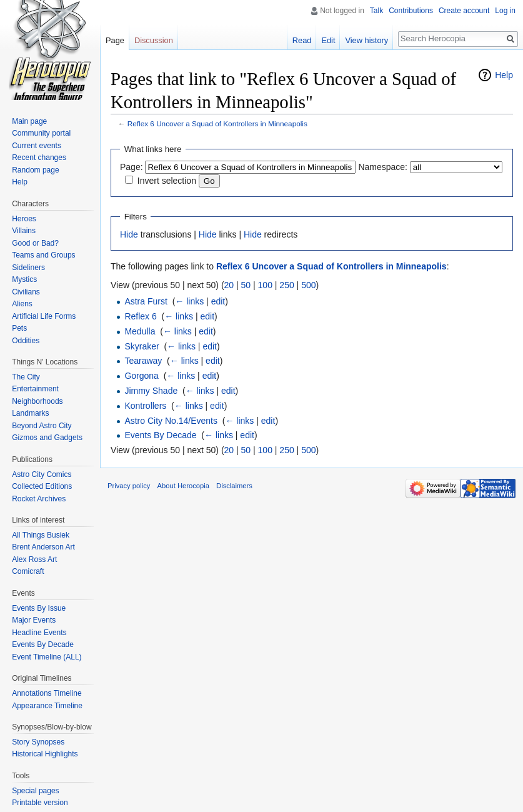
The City (26, 377)
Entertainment (35, 389)
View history (366, 40)
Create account (464, 11)
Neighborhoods (37, 401)
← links (189, 301)
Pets (19, 328)
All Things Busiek (41, 535)
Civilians (26, 292)
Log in (505, 11)
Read (302, 40)
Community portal (41, 133)
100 (265, 285)
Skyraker (142, 346)
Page (115, 40)
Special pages (35, 791)
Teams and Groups (43, 255)
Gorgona (141, 376)
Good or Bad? (35, 243)
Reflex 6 (140, 316)
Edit (328, 40)
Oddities (26, 341)
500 (308, 285)
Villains (24, 231)
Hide (129, 234)
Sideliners (28, 268)
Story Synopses (38, 742)
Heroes (24, 219)
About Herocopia (183, 486)
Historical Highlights (45, 754)
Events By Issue (39, 608)
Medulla (140, 331)
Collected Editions (42, 486)
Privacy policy (129, 486)
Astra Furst (146, 301)
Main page (29, 121)
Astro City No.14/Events (171, 421)
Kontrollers (145, 406)
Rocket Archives (39, 499)
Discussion (154, 40)
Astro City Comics (42, 474)
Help (504, 75)
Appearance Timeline (47, 706)
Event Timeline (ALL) (47, 657)
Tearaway (143, 361)
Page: (132, 167)
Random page (35, 170)
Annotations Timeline (47, 693)
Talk (376, 11)
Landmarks (30, 413)
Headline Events (39, 633)
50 (246, 285)
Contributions (411, 11)
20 (229, 285)
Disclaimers (234, 486)
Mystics (24, 279)
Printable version (40, 803)
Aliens (22, 304)
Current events (37, 146)
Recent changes (39, 158)
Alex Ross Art (34, 559)
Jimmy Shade (151, 391)
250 (286, 285)
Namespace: (383, 167)
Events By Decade (160, 435)
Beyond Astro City (42, 426)
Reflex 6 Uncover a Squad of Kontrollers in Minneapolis (217, 123)
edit (218, 301)
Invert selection (167, 181)
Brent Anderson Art (43, 547)
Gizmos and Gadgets (47, 438)
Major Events (34, 620)
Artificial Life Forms (44, 316)
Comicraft (28, 571)
